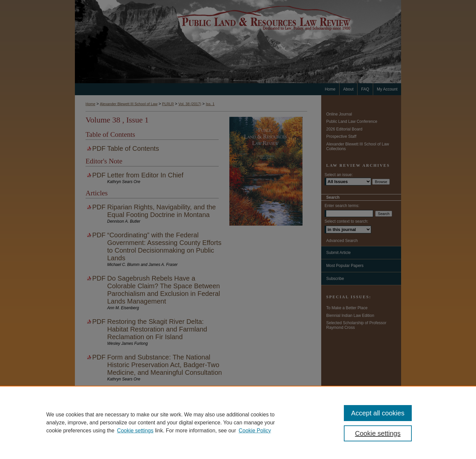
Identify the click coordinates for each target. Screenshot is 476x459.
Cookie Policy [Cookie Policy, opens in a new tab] (255, 431)
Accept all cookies (378, 413)
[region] (238, 422)
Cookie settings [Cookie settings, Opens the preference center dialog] (378, 433)
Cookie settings (135, 431)
